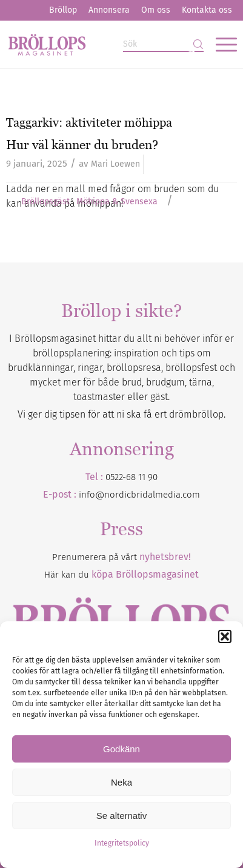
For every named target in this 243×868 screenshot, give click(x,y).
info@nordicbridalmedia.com (139, 495)
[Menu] (220, 44)
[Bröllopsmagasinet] (98, 44)
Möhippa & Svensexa (117, 202)
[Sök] (163, 45)
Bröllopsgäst (45, 202)
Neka (121, 782)
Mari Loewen (115, 164)
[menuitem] (63, 10)
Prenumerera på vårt (121, 557)
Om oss (156, 10)
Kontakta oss (207, 10)
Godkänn (121, 749)
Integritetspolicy (122, 843)
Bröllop (63, 10)
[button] (225, 636)
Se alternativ (121, 816)
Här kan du (121, 575)
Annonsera (109, 10)
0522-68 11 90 (131, 477)
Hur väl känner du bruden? (82, 145)
